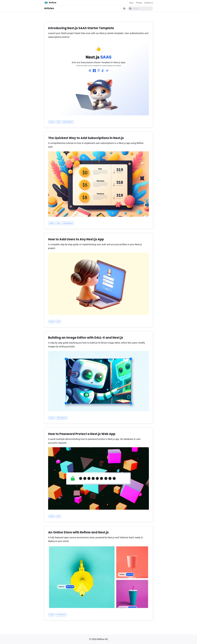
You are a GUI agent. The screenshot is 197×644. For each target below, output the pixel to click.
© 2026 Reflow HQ (98, 639)
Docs (131, 3)
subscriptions (68, 122)
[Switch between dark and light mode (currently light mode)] (124, 9)
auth (58, 122)
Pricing (139, 3)
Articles (49, 8)
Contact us (148, 3)
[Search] (140, 9)
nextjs (51, 122)
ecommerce (61, 615)
